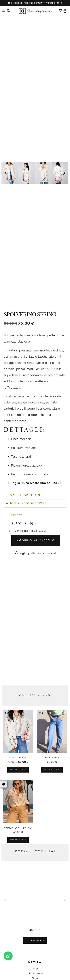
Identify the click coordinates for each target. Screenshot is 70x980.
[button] (6, 173)
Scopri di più (18, 770)
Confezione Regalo (30, 531)
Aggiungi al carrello (36, 540)
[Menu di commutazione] (3, 11)
